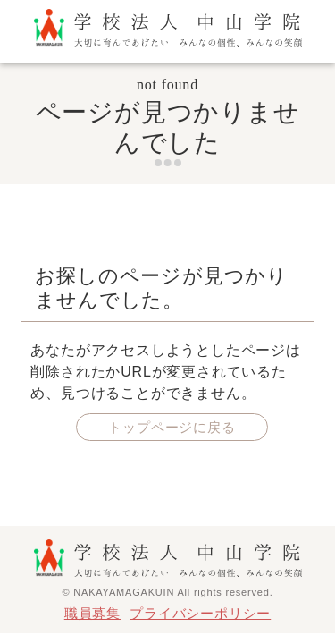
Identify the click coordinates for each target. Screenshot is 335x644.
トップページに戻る (172, 427)
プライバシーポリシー (200, 613)
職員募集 (92, 613)
